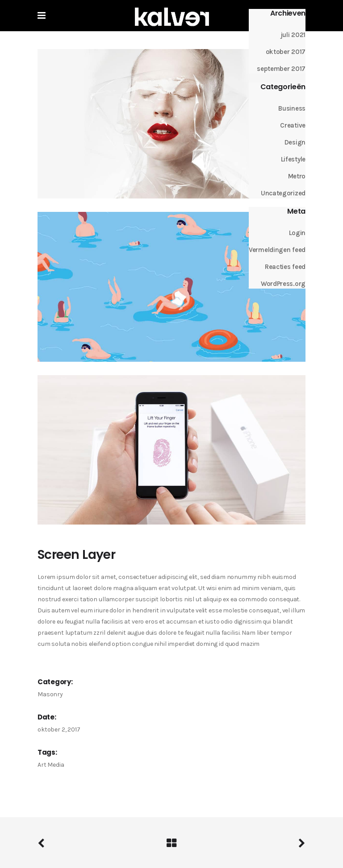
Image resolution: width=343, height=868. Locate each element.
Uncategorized (283, 193)
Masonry (50, 694)
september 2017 (281, 69)
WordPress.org (283, 284)
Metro (297, 176)
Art (42, 765)
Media (56, 765)
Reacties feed (285, 267)
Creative (293, 125)
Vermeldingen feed (277, 250)
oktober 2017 (286, 52)
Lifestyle (293, 159)
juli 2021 (293, 35)
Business (292, 108)
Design (295, 142)
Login (297, 233)
